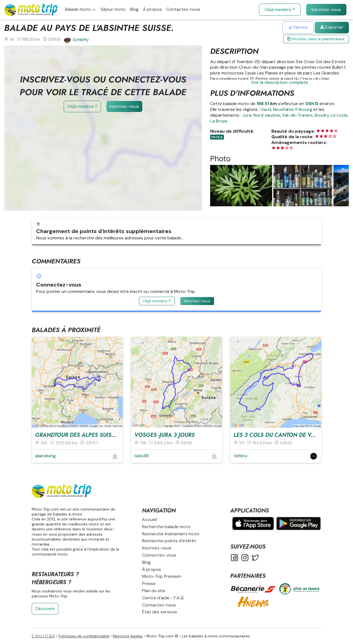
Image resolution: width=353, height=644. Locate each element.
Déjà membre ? (280, 10)
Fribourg (304, 109)
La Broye (219, 121)
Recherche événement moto (171, 534)
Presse (149, 583)
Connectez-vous (159, 555)
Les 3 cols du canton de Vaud (278, 435)
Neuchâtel (283, 109)
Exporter (332, 27)
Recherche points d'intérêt (169, 541)
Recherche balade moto (166, 527)
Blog (134, 9)
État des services (160, 612)
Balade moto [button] (78, 9)
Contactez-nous (183, 9)
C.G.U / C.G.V (43, 636)
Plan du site (154, 591)
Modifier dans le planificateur (316, 39)
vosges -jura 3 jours (165, 435)
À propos (152, 9)
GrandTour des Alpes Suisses (78, 435)
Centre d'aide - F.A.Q (163, 598)
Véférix (240, 456)
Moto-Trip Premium (161, 576)
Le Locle (339, 115)
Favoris (298, 27)
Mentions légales (128, 636)
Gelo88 (141, 456)
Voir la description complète (280, 82)
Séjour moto (113, 9)
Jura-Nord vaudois (261, 115)
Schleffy (81, 40)
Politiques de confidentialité (84, 636)
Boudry (322, 115)
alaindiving (45, 456)
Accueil (149, 519)
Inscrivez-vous (326, 10)
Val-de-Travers (297, 115)
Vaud (266, 109)
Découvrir (45, 609)
